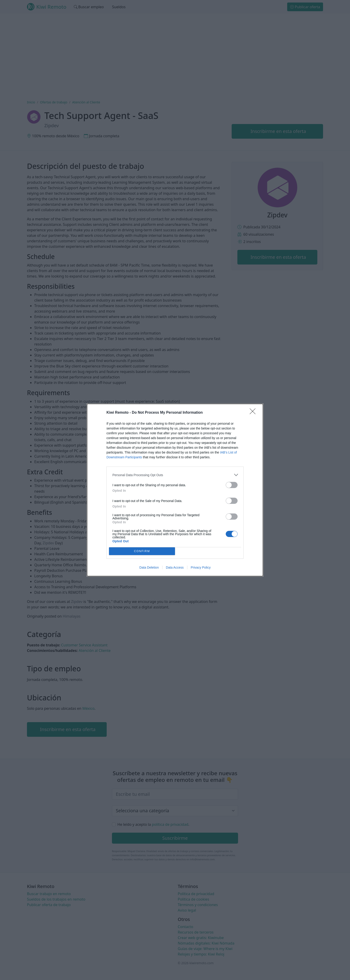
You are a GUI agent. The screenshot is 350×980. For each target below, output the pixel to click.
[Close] (254, 413)
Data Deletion (149, 567)
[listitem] (175, 475)
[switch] (232, 485)
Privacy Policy (201, 567)
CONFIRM (142, 551)
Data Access (175, 567)
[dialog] (175, 490)
